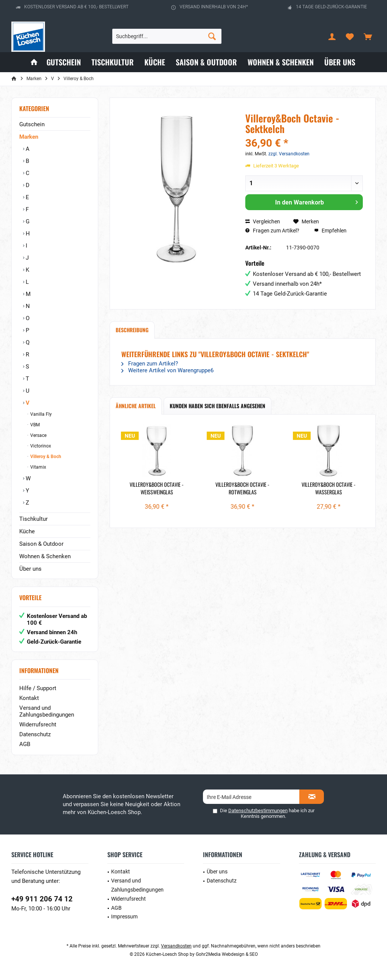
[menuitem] (368, 36)
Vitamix (38, 467)
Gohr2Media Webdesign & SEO (227, 954)
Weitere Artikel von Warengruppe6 (167, 370)
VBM (34, 425)
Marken (29, 137)
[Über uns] (340, 62)
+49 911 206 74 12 (42, 899)
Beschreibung (132, 330)
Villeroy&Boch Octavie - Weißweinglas (157, 488)
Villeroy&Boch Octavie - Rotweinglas (242, 488)
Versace (38, 435)
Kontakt (29, 698)
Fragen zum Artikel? (272, 231)
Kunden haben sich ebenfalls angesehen (217, 406)
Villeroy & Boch (45, 457)
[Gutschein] (64, 62)
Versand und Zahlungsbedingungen (47, 711)
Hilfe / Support (38, 688)
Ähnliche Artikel (136, 406)
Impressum (124, 917)
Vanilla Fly (40, 414)
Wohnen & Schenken (45, 556)
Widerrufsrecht (38, 725)
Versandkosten (176, 946)
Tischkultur (33, 519)
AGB (25, 744)
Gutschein (32, 124)
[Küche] (155, 62)
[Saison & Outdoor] (206, 62)
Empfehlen (330, 231)
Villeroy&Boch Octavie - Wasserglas (329, 488)
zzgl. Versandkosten (289, 154)
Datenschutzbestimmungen (258, 810)
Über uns (30, 569)
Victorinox (40, 446)
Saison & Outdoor (41, 544)
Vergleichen (263, 221)
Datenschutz (35, 734)
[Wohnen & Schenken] (281, 62)
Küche (27, 531)
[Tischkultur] (113, 62)
